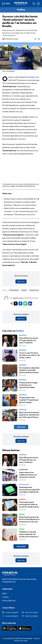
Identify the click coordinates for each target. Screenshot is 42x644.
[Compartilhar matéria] (39, 39)
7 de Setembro (14, 290)
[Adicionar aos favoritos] (35, 39)
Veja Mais (21, 546)
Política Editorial (9, 601)
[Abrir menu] (6, 4)
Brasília (24, 290)
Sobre (5, 593)
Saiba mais (21, 281)
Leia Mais (21, 427)
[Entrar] (38, 4)
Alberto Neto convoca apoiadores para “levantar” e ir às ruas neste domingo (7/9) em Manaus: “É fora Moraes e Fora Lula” (21, 211)
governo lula (34, 290)
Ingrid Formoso (18, 298)
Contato (6, 597)
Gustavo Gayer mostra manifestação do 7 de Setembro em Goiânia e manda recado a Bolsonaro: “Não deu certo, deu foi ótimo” (22, 202)
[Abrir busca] (34, 4)
